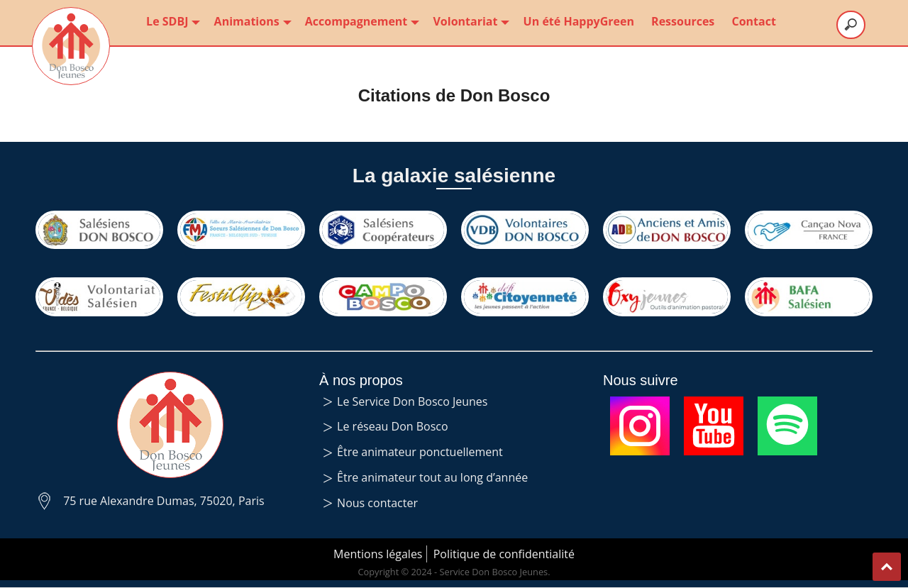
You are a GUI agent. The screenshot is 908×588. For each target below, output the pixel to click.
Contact (753, 21)
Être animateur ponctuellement (420, 452)
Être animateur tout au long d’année (432, 477)
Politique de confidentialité (504, 554)
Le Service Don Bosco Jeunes (412, 401)
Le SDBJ (171, 21)
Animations (251, 21)
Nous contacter (377, 503)
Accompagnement (361, 21)
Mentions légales (378, 554)
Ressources (683, 21)
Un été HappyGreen (579, 21)
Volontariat (469, 21)
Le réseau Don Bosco (393, 426)
